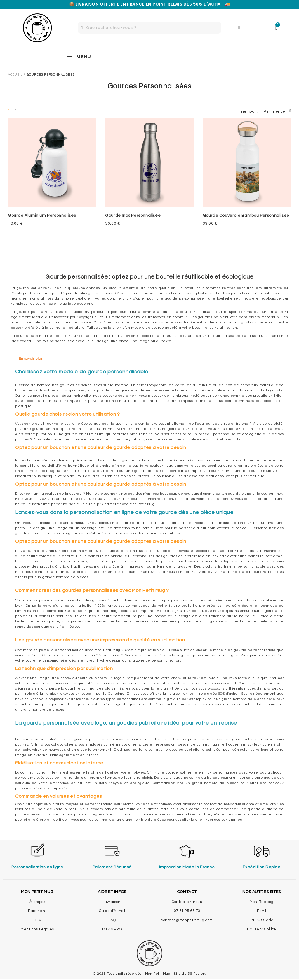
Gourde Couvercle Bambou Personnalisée (246, 216)
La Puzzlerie (262, 920)
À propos (37, 902)
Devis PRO (112, 929)
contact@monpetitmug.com (187, 920)
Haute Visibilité (262, 929)
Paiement (37, 911)
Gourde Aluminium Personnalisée (42, 216)
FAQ (112, 920)
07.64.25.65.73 (187, 911)
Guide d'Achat (112, 911)
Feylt (262, 911)
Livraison (112, 902)
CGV (38, 920)
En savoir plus (31, 359)
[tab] (149, 359)
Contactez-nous (187, 902)
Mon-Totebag (262, 902)
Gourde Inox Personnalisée (133, 216)
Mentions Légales (37, 929)
